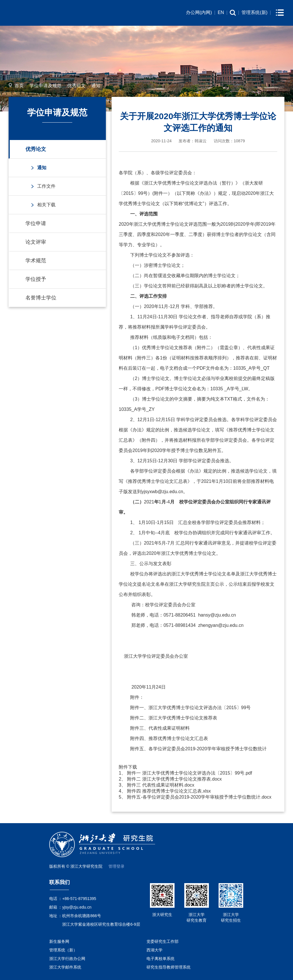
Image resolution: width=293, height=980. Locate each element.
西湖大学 (155, 950)
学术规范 (36, 261)
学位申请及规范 (45, 86)
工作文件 (46, 186)
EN (221, 12)
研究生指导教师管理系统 (169, 967)
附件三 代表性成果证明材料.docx (161, 785)
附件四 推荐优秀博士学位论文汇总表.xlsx (169, 791)
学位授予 (36, 279)
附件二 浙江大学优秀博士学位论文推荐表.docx (174, 779)
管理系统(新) (255, 12)
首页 (19, 86)
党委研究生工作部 (163, 941)
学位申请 (36, 223)
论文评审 (36, 242)
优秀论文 (76, 86)
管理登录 (116, 866)
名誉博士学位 (41, 298)
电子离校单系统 (161, 959)
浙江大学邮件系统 (65, 967)
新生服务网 (59, 941)
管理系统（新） (63, 950)
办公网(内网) (199, 12)
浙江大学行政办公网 (67, 959)
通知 (96, 86)
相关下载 (46, 205)
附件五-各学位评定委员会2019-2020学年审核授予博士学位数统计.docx (199, 797)
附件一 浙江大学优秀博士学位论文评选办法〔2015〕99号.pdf (190, 773)
